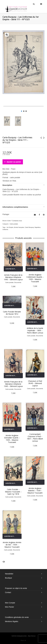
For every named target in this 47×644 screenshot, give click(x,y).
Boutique (8, 578)
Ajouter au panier (14, 162)
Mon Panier (10, 607)
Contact (8, 592)
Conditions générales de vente (17, 617)
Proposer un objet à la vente (16, 588)
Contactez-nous (17, 221)
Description (7, 185)
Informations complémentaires (15, 207)
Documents (18, 282)
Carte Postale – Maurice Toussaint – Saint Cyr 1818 (13, 492)
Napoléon (38, 227)
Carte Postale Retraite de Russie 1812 (12, 313)
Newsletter (9, 574)
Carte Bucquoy (29, 227)
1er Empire (10, 227)
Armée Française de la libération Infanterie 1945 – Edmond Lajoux (13, 277)
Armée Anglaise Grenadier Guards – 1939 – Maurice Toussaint (12, 439)
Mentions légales (12, 621)
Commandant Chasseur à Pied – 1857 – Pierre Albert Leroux (35, 438)
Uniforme (5, 229)
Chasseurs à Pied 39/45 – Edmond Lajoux (35, 383)
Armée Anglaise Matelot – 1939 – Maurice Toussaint (35, 491)
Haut (23, 640)
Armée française (19, 227)
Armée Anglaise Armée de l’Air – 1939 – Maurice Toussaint (12, 545)
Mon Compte (10, 603)
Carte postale (14, 224)
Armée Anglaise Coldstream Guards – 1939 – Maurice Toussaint (35, 278)
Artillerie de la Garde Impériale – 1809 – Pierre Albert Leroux (35, 330)
